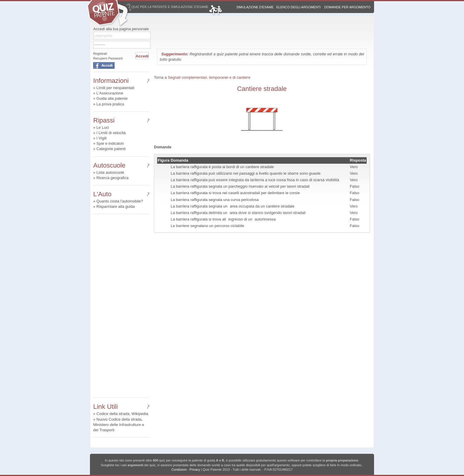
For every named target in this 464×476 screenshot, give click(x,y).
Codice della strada (113, 414)
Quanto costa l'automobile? (120, 201)
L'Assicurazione (110, 93)
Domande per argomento (347, 7)
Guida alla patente (112, 98)
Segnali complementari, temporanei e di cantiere (209, 77)
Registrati (100, 54)
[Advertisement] (121, 306)
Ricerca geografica (112, 178)
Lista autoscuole (110, 172)
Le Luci (103, 127)
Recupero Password (108, 58)
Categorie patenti (111, 149)
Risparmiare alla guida (116, 206)
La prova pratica (110, 104)
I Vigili (101, 138)
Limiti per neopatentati (115, 88)
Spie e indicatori (110, 143)
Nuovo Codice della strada (119, 419)
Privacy (195, 469)
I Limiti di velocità (111, 133)
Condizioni (179, 469)
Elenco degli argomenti (299, 7)
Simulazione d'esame (255, 7)
